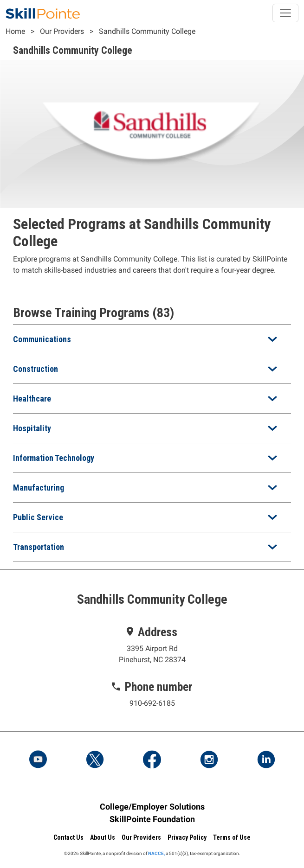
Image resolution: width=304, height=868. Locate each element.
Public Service (38, 517)
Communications (42, 339)
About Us (103, 837)
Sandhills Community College (147, 31)
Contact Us (68, 837)
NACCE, (156, 853)
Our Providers (62, 31)
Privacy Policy (187, 837)
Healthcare (32, 399)
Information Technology (54, 458)
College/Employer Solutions (152, 807)
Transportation (39, 547)
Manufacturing (39, 488)
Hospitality (32, 428)
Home (15, 31)
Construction (36, 369)
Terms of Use (232, 837)
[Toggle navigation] (285, 13)
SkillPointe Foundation (152, 819)
